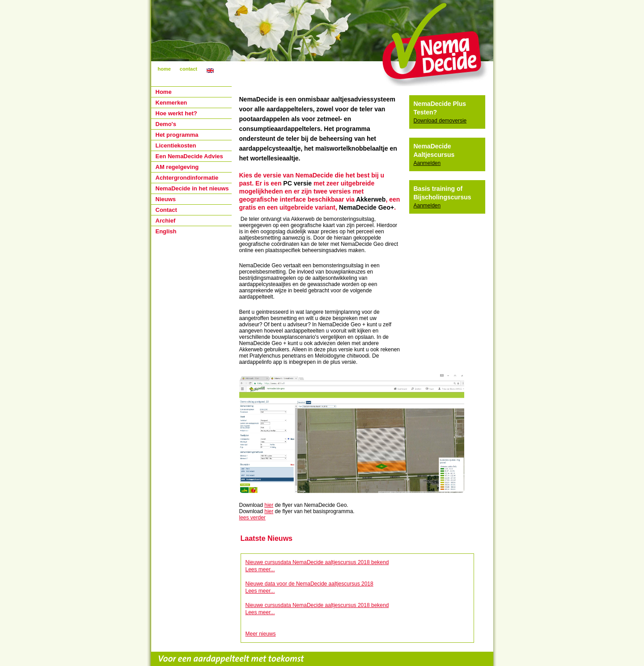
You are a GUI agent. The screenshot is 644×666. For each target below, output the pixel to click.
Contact (166, 210)
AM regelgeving (177, 167)
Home (164, 92)
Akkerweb (371, 199)
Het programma (177, 135)
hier (269, 505)
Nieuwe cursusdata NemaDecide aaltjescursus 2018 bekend (317, 562)
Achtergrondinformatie (187, 178)
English (166, 231)
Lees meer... (260, 569)
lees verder (252, 518)
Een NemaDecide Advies (189, 156)
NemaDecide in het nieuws (192, 188)
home (164, 69)
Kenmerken (172, 103)
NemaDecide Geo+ (366, 207)
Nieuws (166, 199)
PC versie (297, 183)
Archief (166, 221)
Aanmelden (427, 163)
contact (189, 69)
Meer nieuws (261, 634)
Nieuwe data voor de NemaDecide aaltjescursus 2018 (309, 584)
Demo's (166, 124)
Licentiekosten (176, 145)
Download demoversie (440, 121)
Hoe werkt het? (176, 113)
